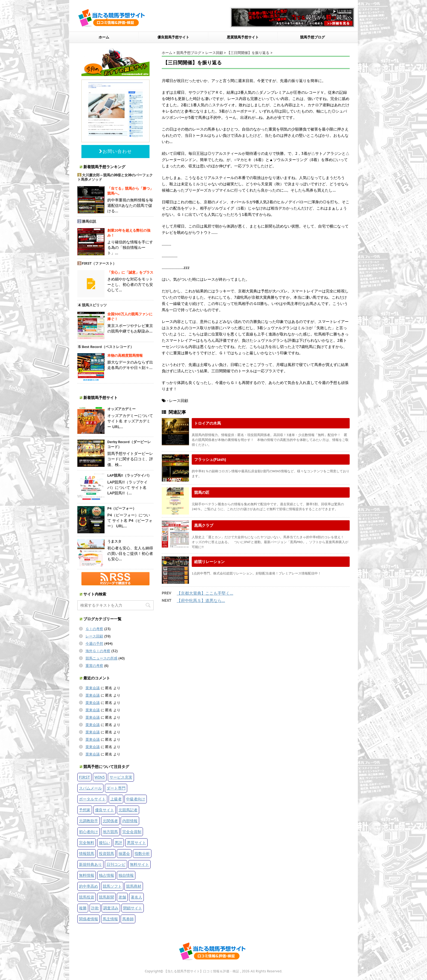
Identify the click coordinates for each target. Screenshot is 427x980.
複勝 (83, 908)
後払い (105, 843)
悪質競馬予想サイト (243, 37)
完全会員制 (132, 832)
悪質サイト (136, 843)
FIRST (84, 777)
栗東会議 (93, 688)
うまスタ (114, 541)
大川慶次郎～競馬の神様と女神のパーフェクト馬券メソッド (115, 177)
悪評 (118, 843)
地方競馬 (110, 832)
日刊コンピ (116, 864)
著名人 (136, 897)
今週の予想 (94, 644)
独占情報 (106, 875)
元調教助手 (89, 821)
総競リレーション (209, 562)
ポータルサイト (92, 799)
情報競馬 (87, 853)
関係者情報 (89, 919)
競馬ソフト (112, 886)
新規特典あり (90, 864)
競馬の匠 (202, 492)
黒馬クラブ (204, 525)
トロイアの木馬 (208, 423)
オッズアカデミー (121, 409)
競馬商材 (134, 886)
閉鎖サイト (133, 908)
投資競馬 (106, 853)
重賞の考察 (94, 666)
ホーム (104, 37)
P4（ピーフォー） (122, 508)
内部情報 (130, 821)
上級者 (116, 799)
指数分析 (142, 853)
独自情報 (126, 875)
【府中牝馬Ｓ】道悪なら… (201, 601)
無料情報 (87, 875)
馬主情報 (110, 919)
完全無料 (87, 843)
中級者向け (136, 799)
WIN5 (100, 777)
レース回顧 (94, 636)
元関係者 (110, 821)
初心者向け (89, 832)
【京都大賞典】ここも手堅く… (205, 593)
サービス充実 (121, 777)
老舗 (122, 897)
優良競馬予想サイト (173, 37)
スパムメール (90, 788)
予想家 (85, 810)
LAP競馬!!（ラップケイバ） (129, 475)
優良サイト (105, 810)
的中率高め (89, 886)
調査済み (111, 908)
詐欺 (95, 908)
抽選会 (124, 853)
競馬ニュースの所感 (101, 658)
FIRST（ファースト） (99, 263)
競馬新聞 (106, 897)
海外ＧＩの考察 (98, 651)
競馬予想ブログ (312, 37)
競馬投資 (87, 897)
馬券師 (128, 919)
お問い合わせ (116, 151)
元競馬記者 (128, 810)
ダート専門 (116, 788)
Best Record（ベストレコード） (108, 347)
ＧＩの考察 (94, 629)
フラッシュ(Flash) (210, 459)
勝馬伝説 (89, 221)
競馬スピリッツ (94, 305)
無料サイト (139, 864)
